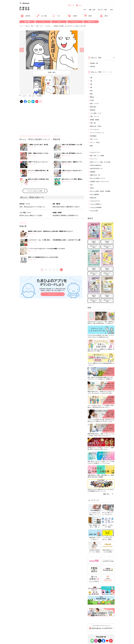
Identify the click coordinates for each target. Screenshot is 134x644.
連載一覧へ (107, 494)
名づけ (56, 16)
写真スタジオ (91, 22)
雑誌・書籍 (27, 22)
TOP (85, 10)
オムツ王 (48, 26)
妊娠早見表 (26, 16)
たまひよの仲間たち (96, 204)
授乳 (91, 94)
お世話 (92, 100)
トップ (21, 26)
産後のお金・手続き (96, 126)
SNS (59, 22)
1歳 (91, 81)
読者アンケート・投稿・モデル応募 (100, 162)
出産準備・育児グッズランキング (99, 181)
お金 (91, 185)
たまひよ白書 (94, 211)
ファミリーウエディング (97, 133)
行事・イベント (94, 116)
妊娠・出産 (92, 10)
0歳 (91, 78)
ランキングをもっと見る (35, 191)
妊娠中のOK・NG (95, 175)
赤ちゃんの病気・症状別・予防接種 (100, 191)
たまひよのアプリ (95, 201)
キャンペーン (75, 22)
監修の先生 (93, 198)
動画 (91, 146)
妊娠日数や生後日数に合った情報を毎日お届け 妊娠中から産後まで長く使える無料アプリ (53, 290)
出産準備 (72, 16)
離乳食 (88, 16)
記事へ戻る (52, 72)
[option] (52, 50)
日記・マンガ (39, 26)
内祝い (79, 5)
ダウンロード (53, 294)
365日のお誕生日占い (96, 165)
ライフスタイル (94, 129)
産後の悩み (93, 107)
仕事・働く (93, 123)
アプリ (43, 22)
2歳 (91, 84)
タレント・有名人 (95, 142)
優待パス (104, 16)
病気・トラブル (94, 103)
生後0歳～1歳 (94, 63)
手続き (92, 188)
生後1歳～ (93, 66)
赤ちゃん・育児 (103, 10)
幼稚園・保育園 (94, 120)
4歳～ (92, 91)
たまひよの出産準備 (96, 207)
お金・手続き (42, 16)
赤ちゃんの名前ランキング (98, 178)
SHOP (71, 5)
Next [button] (82, 50)
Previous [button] (22, 50)
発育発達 (93, 110)
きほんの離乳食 (94, 194)
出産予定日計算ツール (96, 168)
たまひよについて (95, 152)
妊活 (111, 10)
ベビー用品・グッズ (96, 113)
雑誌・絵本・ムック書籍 (97, 156)
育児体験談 (39, 96)
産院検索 (93, 172)
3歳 (91, 87)
